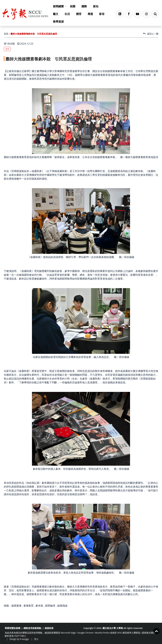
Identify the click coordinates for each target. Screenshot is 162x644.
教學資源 (58, 21)
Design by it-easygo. (19, 639)
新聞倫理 (50, 606)
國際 (84, 6)
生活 (67, 14)
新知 (96, 6)
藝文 (56, 14)
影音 (102, 14)
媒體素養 (16, 606)
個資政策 (49, 628)
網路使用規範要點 (32, 628)
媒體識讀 (62, 606)
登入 (36, 639)
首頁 (6, 34)
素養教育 (28, 606)
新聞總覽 (60, 6)
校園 (73, 6)
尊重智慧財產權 (12, 628)
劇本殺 (39, 606)
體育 (79, 14)
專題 (90, 14)
